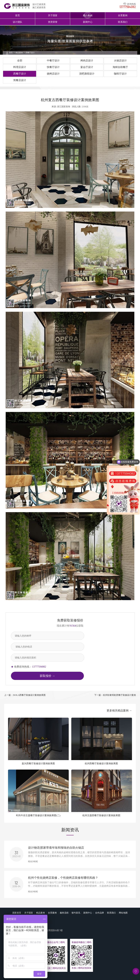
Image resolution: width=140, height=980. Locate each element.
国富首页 (17, 913)
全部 (20, 61)
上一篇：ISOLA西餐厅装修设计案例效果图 (25, 695)
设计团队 (17, 22)
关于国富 (53, 15)
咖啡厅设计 (120, 74)
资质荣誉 (53, 22)
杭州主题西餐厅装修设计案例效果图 (101, 815)
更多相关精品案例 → (119, 711)
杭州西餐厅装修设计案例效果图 (101, 763)
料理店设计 (20, 67)
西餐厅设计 (30, 53)
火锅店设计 (120, 61)
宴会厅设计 (87, 67)
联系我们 (123, 22)
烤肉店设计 (87, 61)
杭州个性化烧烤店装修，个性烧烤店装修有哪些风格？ (63, 878)
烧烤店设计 (53, 74)
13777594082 (128, 7)
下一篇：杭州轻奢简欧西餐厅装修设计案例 (115, 695)
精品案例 (88, 15)
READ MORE (33, 862)
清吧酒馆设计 (87, 74)
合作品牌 (100, 913)
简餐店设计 (20, 80)
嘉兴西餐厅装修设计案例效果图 (38, 763)
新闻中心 (88, 22)
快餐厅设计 (53, 67)
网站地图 (123, 913)
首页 (17, 15)
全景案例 (123, 15)
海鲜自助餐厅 (120, 67)
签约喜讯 (76, 913)
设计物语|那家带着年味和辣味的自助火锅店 (56, 848)
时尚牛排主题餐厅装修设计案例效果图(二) (38, 815)
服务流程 (64, 913)
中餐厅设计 (53, 61)
